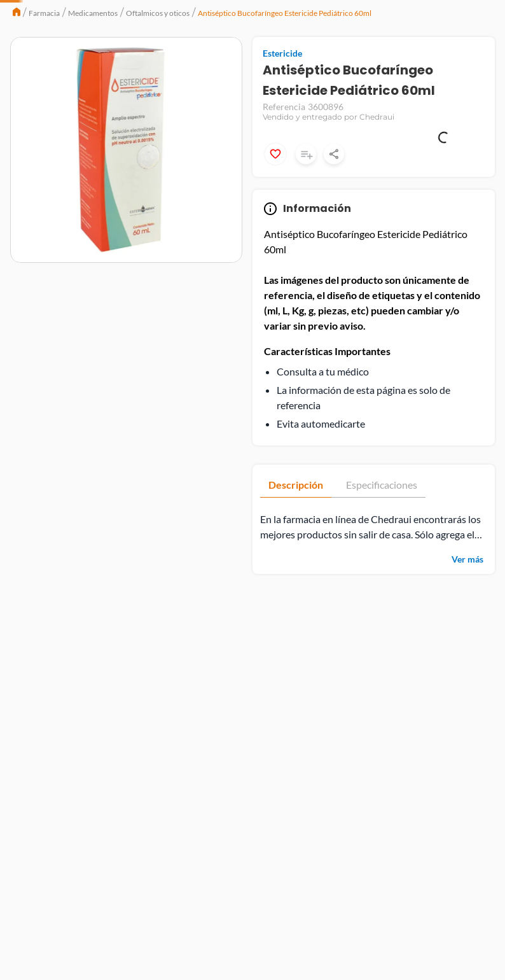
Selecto (78, 16)
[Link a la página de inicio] (17, 86)
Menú (36, 52)
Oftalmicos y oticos (158, 86)
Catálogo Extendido (124, 16)
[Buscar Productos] (249, 52)
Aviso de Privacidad (439, 939)
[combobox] (223, 52)
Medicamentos (93, 86)
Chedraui (34, 16)
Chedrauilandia (188, 16)
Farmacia (44, 86)
